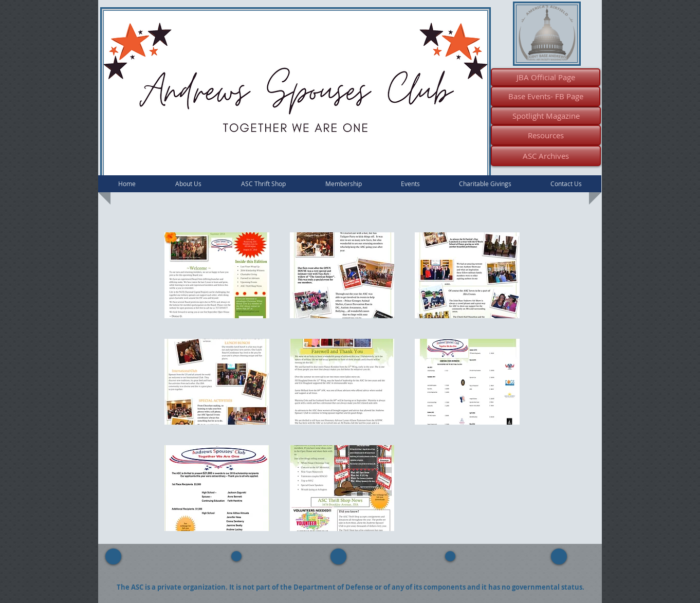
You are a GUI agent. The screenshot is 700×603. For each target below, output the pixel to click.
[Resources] (546, 135)
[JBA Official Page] (546, 77)
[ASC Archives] (546, 156)
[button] (217, 275)
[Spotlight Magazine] (546, 116)
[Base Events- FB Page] (546, 96)
